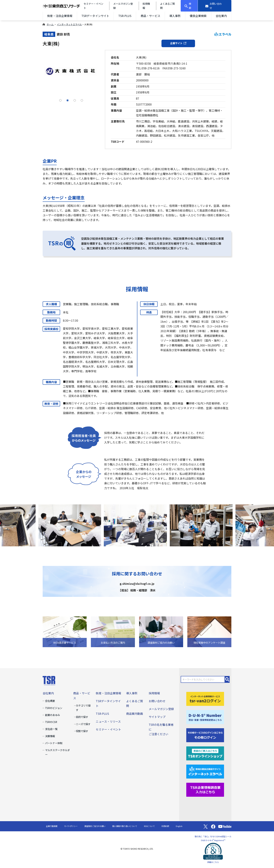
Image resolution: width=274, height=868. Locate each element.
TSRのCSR (51, 722)
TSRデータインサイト (95, 16)
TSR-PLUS (125, 16)
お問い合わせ (157, 701)
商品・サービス (150, 16)
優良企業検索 (198, 16)
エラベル (223, 34)
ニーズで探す (83, 724)
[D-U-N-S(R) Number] (205, 717)
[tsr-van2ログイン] (205, 699)
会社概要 (50, 701)
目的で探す (82, 717)
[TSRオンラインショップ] (205, 753)
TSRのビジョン (54, 708)
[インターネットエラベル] (205, 771)
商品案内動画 (135, 714)
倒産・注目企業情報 (60, 16)
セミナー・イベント (108, 729)
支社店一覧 (51, 729)
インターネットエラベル (69, 24)
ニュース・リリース (108, 721)
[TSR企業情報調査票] (205, 789)
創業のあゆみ (52, 715)
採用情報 (154, 693)
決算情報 (50, 736)
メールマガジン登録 (161, 709)
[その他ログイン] (205, 735)
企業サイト (178, 43)
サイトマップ (157, 717)
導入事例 (175, 16)
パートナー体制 (54, 743)
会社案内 (221, 16)
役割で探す (82, 731)
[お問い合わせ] (215, 6)
